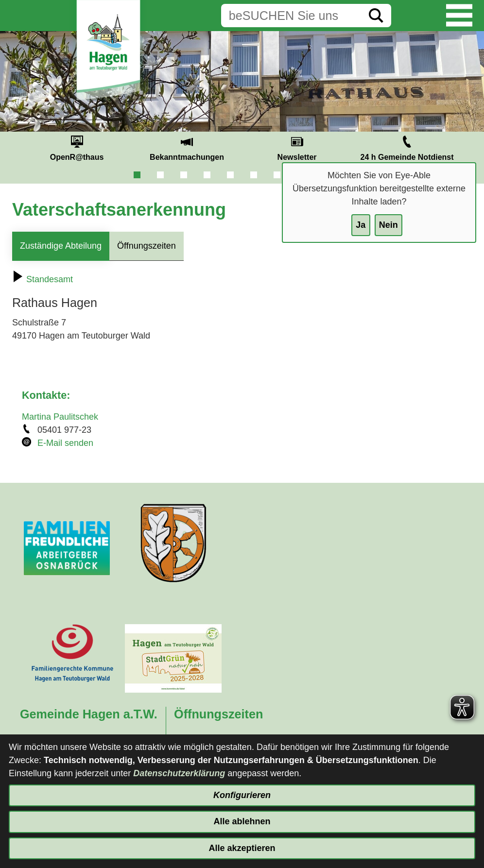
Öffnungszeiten (147, 246)
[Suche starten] (376, 16)
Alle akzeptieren (242, 848)
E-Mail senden (65, 443)
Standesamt (43, 279)
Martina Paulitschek (60, 417)
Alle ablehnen (242, 821)
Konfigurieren (242, 795)
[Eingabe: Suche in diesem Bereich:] (291, 16)
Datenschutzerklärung (179, 773)
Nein (389, 225)
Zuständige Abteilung (61, 246)
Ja (361, 225)
